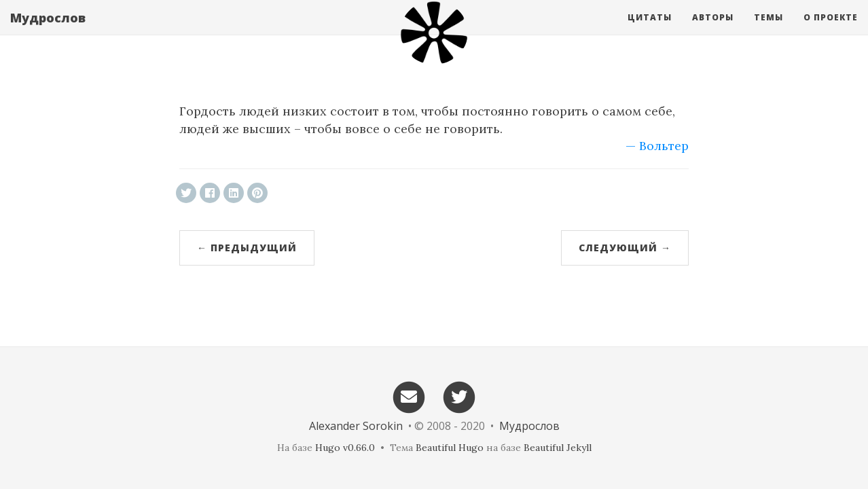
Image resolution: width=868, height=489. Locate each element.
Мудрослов (48, 31)
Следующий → (625, 248)
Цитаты (650, 30)
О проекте (831, 30)
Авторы (713, 30)
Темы (768, 30)
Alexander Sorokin (356, 426)
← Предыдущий (247, 248)
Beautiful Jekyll (558, 448)
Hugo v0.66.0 (345, 448)
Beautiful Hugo (450, 448)
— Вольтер (657, 146)
